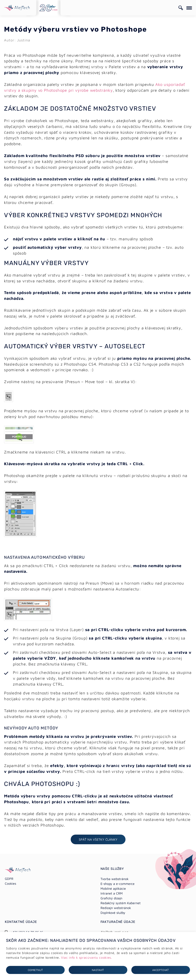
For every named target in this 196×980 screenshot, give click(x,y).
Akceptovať (161, 970)
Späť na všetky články (98, 839)
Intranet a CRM (112, 893)
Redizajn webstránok (116, 908)
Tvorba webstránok (115, 879)
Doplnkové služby (113, 913)
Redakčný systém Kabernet (121, 903)
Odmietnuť (35, 970)
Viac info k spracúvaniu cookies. (86, 957)
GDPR (9, 879)
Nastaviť (98, 970)
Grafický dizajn (111, 898)
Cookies (10, 883)
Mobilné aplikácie (113, 888)
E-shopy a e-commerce (118, 884)
